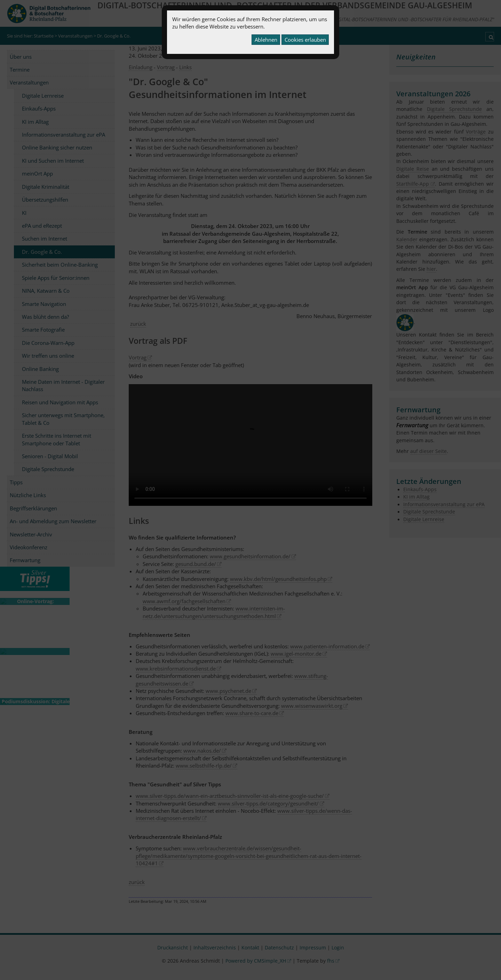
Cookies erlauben (305, 40)
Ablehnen (266, 40)
